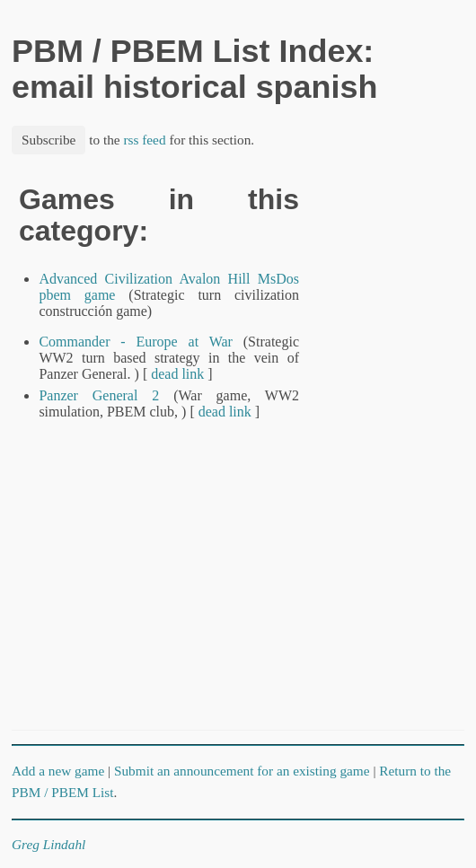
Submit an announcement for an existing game (242, 771)
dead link (177, 374)
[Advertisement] (403, 453)
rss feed (144, 140)
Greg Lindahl (48, 844)
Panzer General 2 (99, 395)
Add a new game (58, 771)
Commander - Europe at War (136, 342)
